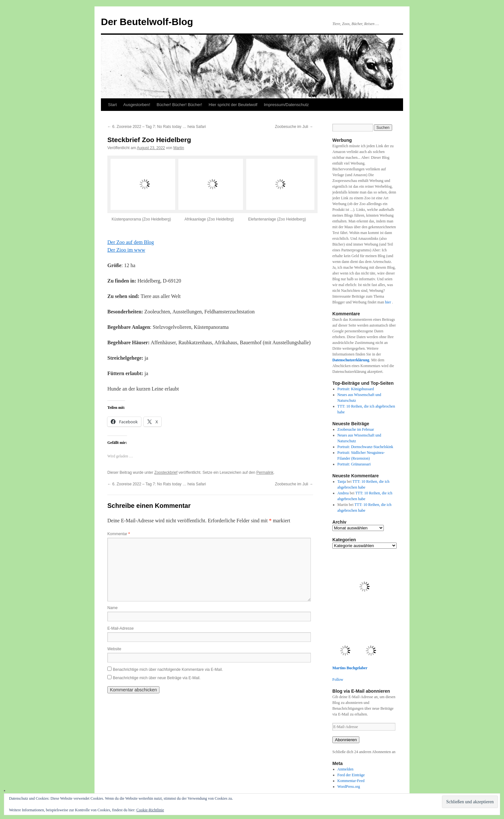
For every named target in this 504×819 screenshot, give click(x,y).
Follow (338, 679)
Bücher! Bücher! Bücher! (179, 105)
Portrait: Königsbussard (356, 389)
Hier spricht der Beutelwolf (233, 105)
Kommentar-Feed (351, 781)
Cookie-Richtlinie (150, 810)
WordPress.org (349, 787)
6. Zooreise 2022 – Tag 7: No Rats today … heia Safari (157, 127)
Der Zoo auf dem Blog (131, 242)
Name (113, 608)
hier (389, 302)
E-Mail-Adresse (121, 628)
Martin (179, 148)
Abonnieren (346, 740)
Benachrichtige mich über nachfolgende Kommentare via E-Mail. (168, 670)
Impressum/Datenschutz (286, 105)
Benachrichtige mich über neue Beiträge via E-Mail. (157, 678)
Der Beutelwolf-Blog (147, 22)
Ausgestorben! (137, 105)
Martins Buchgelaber (350, 668)
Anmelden (346, 769)
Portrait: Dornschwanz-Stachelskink (365, 447)
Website (114, 649)
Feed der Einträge (351, 775)
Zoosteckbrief (166, 473)
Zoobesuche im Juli (294, 127)
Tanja (342, 482)
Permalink (265, 473)
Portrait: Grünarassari (354, 464)
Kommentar (119, 534)
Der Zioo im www (126, 250)
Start (112, 105)
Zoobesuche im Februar (356, 429)
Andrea (343, 493)
